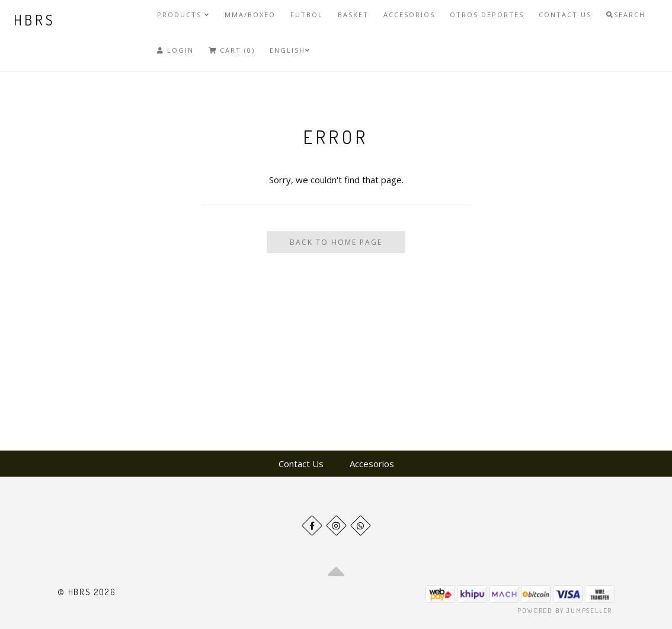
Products (183, 15)
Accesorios (409, 15)
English (290, 50)
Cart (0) (232, 50)
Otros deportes (487, 15)
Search (626, 15)
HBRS (35, 20)
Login (175, 50)
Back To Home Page (336, 242)
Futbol (307, 15)
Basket (353, 15)
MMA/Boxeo (250, 15)
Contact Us (565, 15)
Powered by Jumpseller (565, 611)
